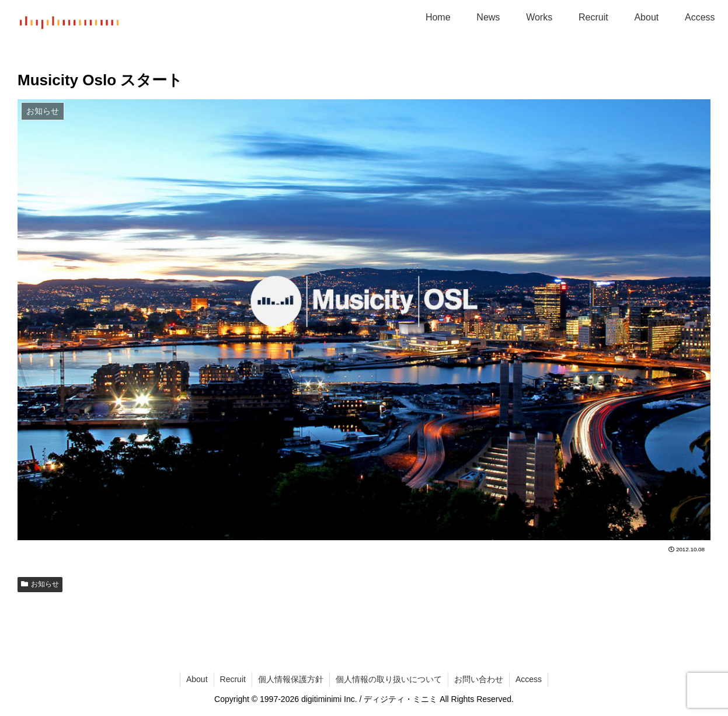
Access (529, 679)
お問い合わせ (479, 679)
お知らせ (40, 584)
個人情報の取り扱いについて (389, 679)
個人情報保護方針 (291, 679)
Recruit (233, 679)
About (197, 679)
